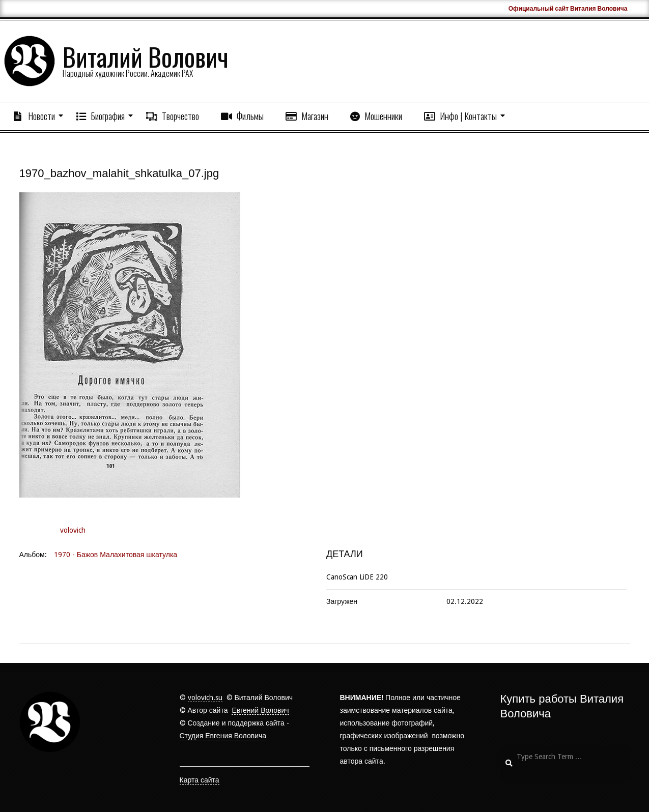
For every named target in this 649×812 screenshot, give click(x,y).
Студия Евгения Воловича (223, 736)
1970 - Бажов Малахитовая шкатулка (116, 555)
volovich (73, 530)
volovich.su (205, 698)
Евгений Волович (260, 710)
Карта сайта (200, 780)
